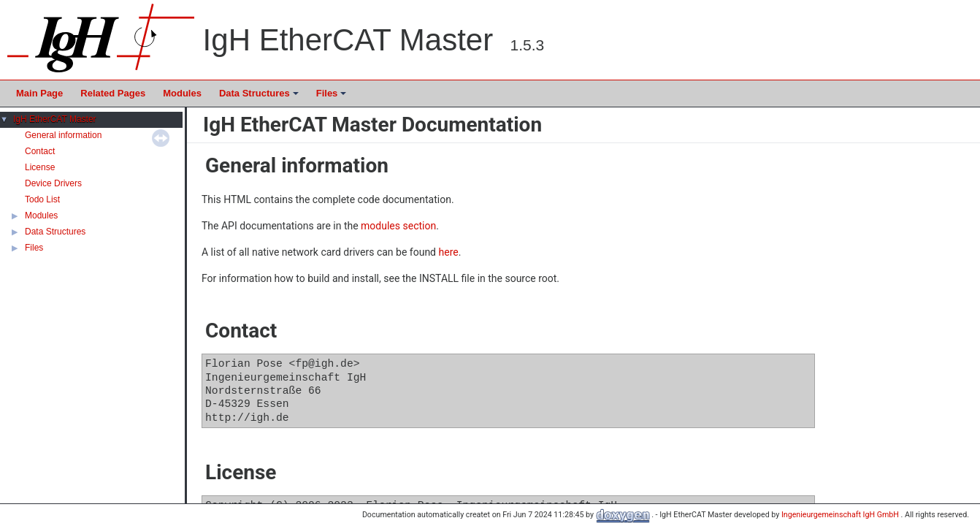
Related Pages (113, 93)
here (449, 252)
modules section (398, 226)
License (40, 167)
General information (63, 135)
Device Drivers (53, 183)
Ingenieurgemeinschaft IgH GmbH (841, 515)
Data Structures (260, 97)
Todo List (42, 199)
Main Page (39, 93)
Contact (40, 151)
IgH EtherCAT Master (55, 119)
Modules (182, 93)
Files (333, 97)
